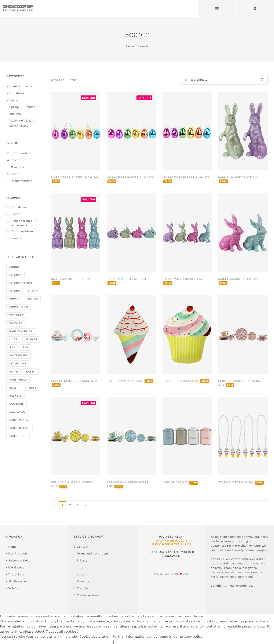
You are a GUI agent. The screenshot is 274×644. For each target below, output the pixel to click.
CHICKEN (16, 275)
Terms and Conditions (93, 553)
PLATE (14, 372)
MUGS (13, 339)
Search (143, 46)
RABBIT (31, 372)
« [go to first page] (55, 505)
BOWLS (14, 299)
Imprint (82, 567)
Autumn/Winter (23, 231)
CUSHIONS (17, 404)
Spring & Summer (22, 107)
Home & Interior (21, 86)
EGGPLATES (17, 412)
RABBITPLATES (19, 420)
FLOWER (31, 339)
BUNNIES (15, 267)
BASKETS (15, 396)
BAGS (13, 388)
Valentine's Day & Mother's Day (22, 123)
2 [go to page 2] (70, 505)
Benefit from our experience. (24, 223)
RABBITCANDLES (21, 331)
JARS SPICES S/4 (180, 482)
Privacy (82, 560)
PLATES (33, 291)
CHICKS (14, 291)
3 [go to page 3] (78, 505)
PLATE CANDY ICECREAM (130, 381)
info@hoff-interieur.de (172, 544)
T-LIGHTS (16, 323)
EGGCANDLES (19, 307)
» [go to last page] (85, 505)
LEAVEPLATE (18, 363)
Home (130, 46)
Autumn (15, 114)
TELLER (33, 299)
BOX (26, 347)
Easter (14, 100)
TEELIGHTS (17, 315)
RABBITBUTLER (19, 428)
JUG (12, 347)
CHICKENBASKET (21, 283)
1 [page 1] (62, 505)
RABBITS (30, 388)
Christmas (17, 93)
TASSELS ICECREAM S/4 (241, 482)
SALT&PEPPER (19, 355)
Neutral (17, 238)
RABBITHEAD (18, 380)
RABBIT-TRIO (18, 436)
